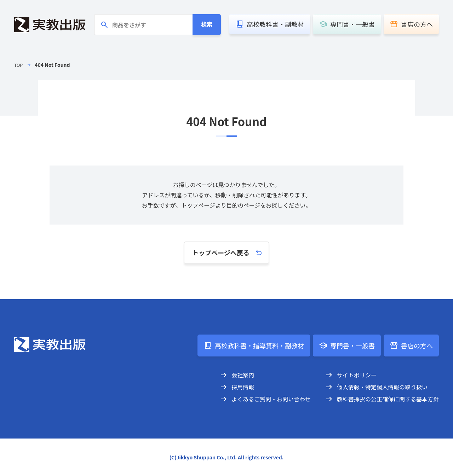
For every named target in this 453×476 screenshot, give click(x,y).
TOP (19, 65)
